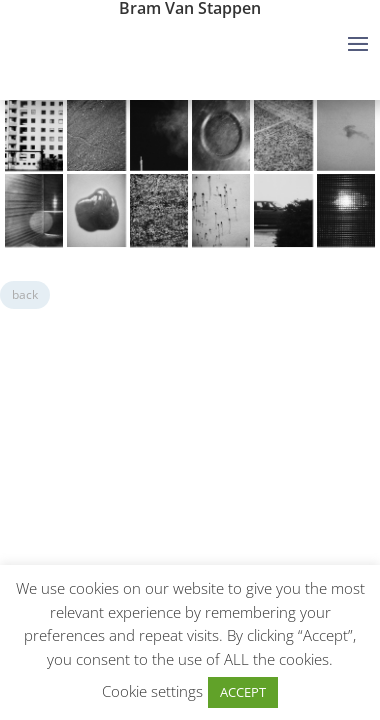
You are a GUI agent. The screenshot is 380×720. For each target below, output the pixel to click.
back (25, 294)
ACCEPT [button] (243, 692)
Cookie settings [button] (152, 691)
